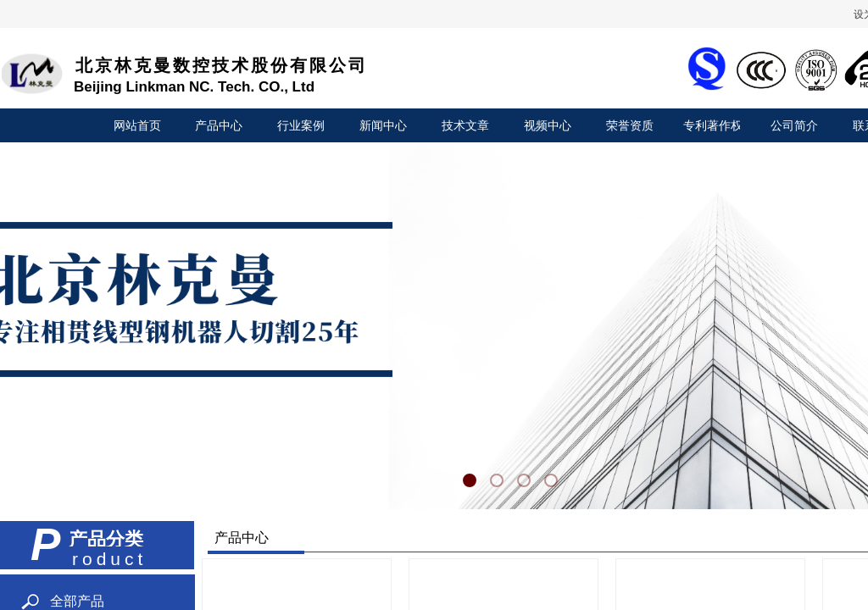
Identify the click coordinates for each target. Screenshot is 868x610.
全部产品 (77, 601)
